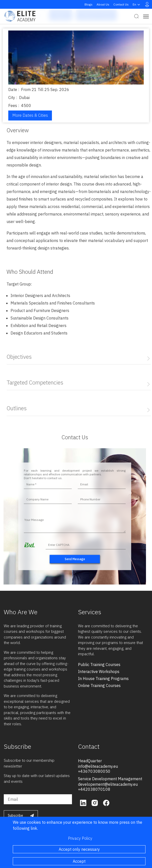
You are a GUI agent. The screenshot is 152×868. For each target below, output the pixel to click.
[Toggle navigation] (146, 16)
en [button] (137, 4)
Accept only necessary (79, 849)
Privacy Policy (80, 838)
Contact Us (121, 4)
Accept (79, 861)
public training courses (99, 664)
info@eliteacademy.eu (98, 766)
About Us (103, 4)
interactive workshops (99, 671)
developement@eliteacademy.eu (108, 784)
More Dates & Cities (30, 115)
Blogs (89, 4)
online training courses (99, 685)
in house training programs (103, 678)
